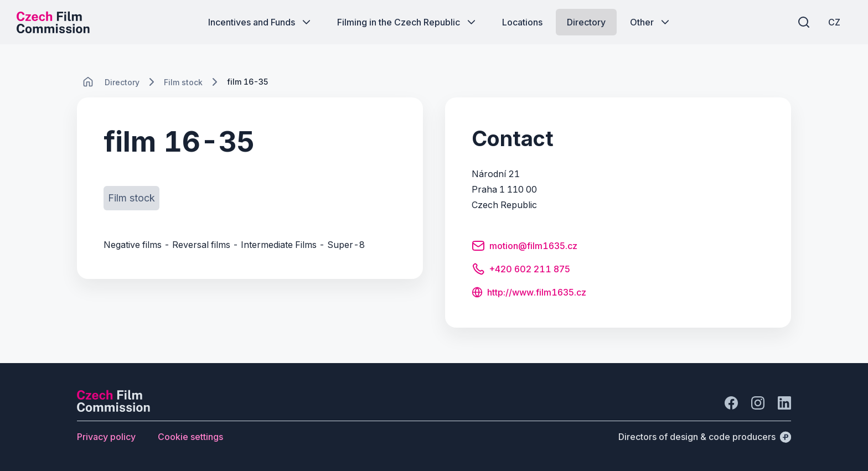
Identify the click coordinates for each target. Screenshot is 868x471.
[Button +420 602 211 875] (521, 271)
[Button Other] (651, 22)
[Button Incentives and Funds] (260, 22)
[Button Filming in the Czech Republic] (407, 22)
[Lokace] (122, 82)
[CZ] (834, 22)
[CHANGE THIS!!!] (88, 82)
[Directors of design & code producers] (705, 437)
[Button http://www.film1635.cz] (529, 293)
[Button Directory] (586, 22)
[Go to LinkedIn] (784, 403)
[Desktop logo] (53, 22)
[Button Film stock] (131, 198)
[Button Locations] (522, 22)
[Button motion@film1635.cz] (525, 247)
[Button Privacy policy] (106, 437)
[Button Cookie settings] (190, 437)
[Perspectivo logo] (113, 408)
